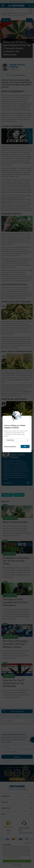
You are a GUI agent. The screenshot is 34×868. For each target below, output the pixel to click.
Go (25, 446)
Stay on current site (10, 446)
